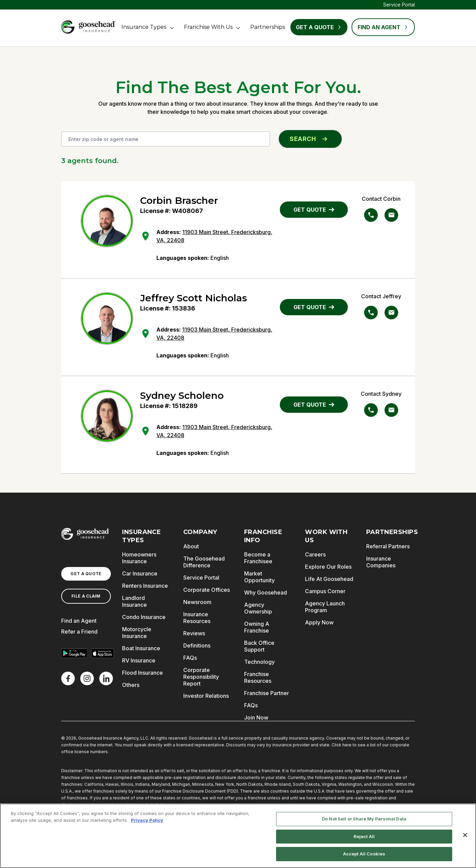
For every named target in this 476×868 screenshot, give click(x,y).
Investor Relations (206, 696)
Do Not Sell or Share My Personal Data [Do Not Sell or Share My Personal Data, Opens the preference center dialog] (364, 819)
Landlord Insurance (134, 601)
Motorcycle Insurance (137, 633)
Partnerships (268, 27)
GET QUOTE (314, 210)
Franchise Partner (267, 693)
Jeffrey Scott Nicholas (193, 298)
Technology (259, 662)
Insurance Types (144, 27)
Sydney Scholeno (182, 395)
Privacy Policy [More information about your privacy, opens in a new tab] (147, 820)
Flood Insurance (142, 673)
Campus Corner (325, 591)
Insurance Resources (197, 618)
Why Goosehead (266, 592)
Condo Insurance (144, 617)
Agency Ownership (258, 608)
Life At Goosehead (329, 579)
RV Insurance (139, 660)
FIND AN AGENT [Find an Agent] (383, 27)
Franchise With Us (208, 27)
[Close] (465, 835)
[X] (87, 678)
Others (131, 685)
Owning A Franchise (257, 627)
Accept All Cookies (364, 854)
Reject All (364, 836)
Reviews (194, 633)
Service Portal (399, 5)
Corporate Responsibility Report (201, 677)
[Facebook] (68, 678)
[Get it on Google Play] (74, 653)
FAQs (190, 658)
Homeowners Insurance (139, 558)
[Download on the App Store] (103, 653)
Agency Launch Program (325, 607)
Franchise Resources (258, 677)
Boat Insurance (141, 648)
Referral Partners (388, 546)
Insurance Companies (381, 562)
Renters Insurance (145, 586)
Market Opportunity (259, 577)
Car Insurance (140, 573)
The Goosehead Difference (204, 562)
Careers (315, 554)
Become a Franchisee (258, 558)
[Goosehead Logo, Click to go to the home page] (88, 27)
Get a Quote (319, 27)
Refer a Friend (79, 632)
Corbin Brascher (179, 200)
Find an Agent (79, 621)
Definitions (197, 645)
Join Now (256, 718)
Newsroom (197, 602)
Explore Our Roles (328, 567)
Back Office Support (259, 646)
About (191, 546)
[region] (238, 836)
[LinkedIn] (106, 678)
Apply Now (319, 622)
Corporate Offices (207, 590)
